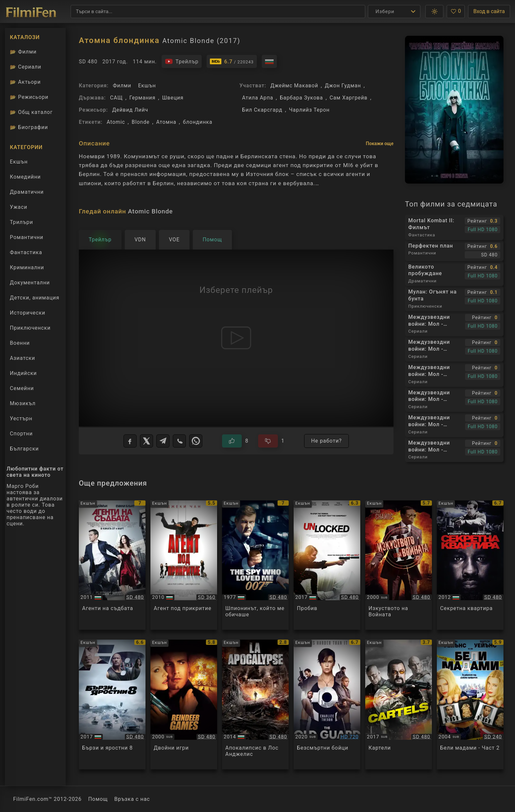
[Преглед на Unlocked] (327, 565)
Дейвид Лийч (130, 110)
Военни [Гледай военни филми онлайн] (20, 343)
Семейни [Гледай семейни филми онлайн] (22, 388)
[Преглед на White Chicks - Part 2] (470, 704)
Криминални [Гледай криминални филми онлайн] (27, 267)
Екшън (147, 86)
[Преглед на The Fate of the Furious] (112, 704)
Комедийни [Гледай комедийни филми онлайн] (25, 177)
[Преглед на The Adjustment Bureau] (112, 565)
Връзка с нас (132, 799)
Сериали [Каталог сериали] (26, 67)
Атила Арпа (258, 98)
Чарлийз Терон (309, 110)
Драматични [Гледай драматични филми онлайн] (27, 192)
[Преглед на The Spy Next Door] (184, 565)
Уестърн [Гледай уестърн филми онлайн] (21, 418)
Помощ (98, 799)
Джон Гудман (343, 86)
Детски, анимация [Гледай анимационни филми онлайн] (35, 298)
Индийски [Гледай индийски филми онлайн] (23, 373)
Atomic (116, 122)
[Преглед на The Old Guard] (327, 704)
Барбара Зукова (302, 98)
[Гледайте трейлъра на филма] (182, 61)
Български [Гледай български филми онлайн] (24, 449)
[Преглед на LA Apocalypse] (255, 704)
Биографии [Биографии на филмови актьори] (29, 127)
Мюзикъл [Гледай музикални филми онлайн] (23, 403)
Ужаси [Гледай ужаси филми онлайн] (19, 207)
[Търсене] (218, 11)
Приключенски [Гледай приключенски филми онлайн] (30, 328)
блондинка (198, 122)
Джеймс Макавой (294, 86)
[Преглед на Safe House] (470, 565)
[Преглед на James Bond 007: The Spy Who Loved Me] (255, 565)
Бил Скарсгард (262, 110)
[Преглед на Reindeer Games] (184, 704)
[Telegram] (163, 441)
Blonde (141, 122)
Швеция (173, 98)
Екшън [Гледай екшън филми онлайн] (19, 162)
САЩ (116, 98)
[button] (434, 11)
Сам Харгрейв (349, 98)
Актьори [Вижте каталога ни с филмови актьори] (25, 82)
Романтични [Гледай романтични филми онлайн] (27, 237)
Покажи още (380, 143)
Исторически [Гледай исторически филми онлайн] (28, 313)
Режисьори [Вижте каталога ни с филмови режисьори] (29, 97)
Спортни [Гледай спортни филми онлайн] (21, 434)
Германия (143, 98)
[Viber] (179, 441)
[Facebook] (130, 441)
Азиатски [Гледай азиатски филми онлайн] (22, 358)
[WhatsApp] (196, 441)
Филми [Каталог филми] (23, 52)
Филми (122, 86)
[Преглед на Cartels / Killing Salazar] (399, 704)
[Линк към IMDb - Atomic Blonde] (232, 61)
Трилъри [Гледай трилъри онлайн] (21, 224)
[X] (146, 441)
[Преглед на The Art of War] (399, 565)
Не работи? (326, 441)
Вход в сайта (489, 11)
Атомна (166, 122)
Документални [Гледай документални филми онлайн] (30, 283)
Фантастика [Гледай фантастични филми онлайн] (26, 252)
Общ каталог (31, 112)
